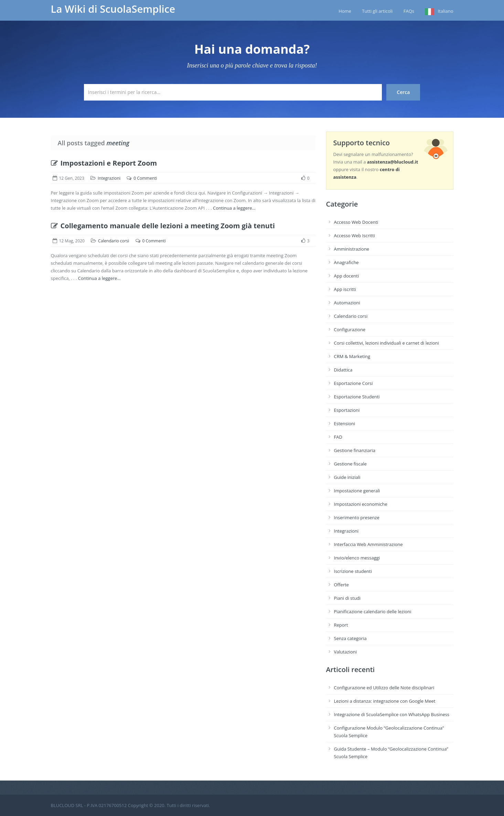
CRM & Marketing (352, 356)
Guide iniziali (347, 477)
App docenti (347, 276)
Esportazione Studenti (357, 397)
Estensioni (345, 423)
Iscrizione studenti (353, 571)
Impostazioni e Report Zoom (104, 163)
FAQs (409, 11)
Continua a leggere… (234, 208)
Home (345, 11)
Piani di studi (347, 598)
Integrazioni (109, 178)
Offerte (341, 585)
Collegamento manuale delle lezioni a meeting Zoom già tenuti (163, 226)
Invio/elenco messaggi (357, 558)
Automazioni (347, 303)
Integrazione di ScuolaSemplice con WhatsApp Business (392, 714)
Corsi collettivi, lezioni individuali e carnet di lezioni (387, 343)
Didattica (343, 370)
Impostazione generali (357, 491)
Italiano (445, 11)
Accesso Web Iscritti (355, 236)
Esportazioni (347, 410)
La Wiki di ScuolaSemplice (113, 9)
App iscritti (345, 289)
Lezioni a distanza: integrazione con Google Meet (385, 701)
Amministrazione (352, 249)
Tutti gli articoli (377, 11)
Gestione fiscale (350, 464)
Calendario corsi (114, 241)
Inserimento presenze (357, 517)
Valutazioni (346, 652)
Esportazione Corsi (353, 383)
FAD (338, 437)
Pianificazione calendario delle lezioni (373, 611)
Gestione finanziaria (355, 450)
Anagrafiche (346, 262)
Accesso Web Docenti (356, 222)
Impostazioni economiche (361, 504)
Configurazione (350, 329)
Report (341, 625)
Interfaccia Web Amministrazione (368, 544)
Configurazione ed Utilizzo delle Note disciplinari (384, 688)
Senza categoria (350, 638)
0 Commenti (145, 178)
